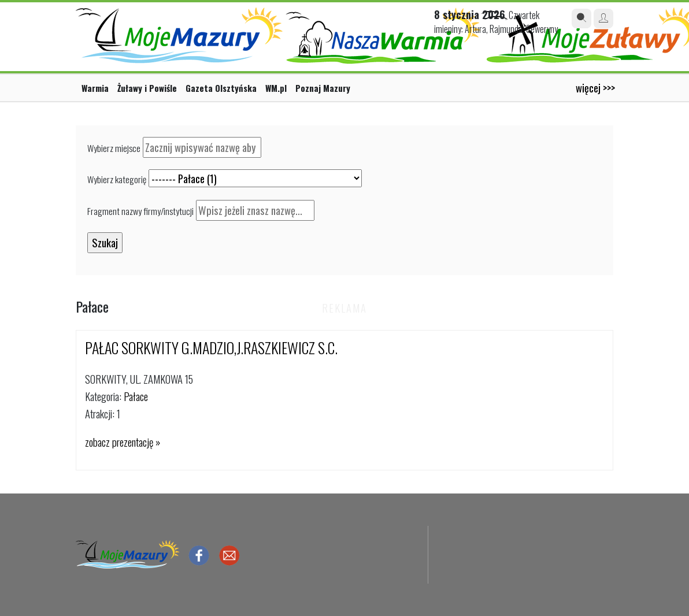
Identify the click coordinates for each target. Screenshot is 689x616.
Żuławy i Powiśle (147, 88)
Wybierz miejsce (114, 148)
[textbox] (202, 147)
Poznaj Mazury (323, 88)
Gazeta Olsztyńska (221, 88)
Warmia (95, 88)
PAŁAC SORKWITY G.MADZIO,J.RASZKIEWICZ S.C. (211, 348)
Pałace (136, 396)
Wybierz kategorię (117, 179)
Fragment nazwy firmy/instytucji (140, 211)
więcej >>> (595, 88)
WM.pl (276, 88)
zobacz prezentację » (123, 442)
